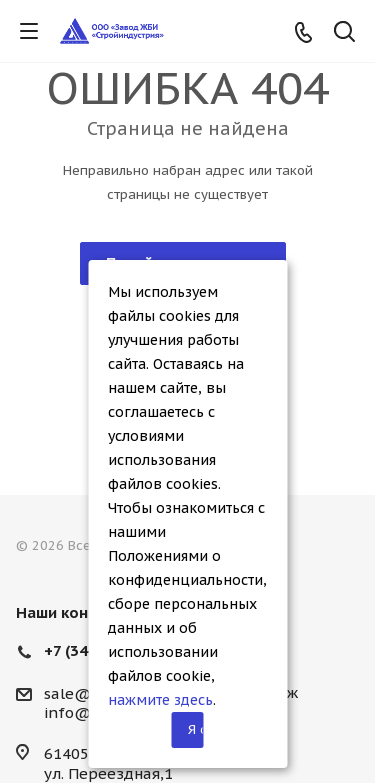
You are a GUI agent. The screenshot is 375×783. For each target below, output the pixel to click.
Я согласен (196, 729)
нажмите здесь (160, 700)
